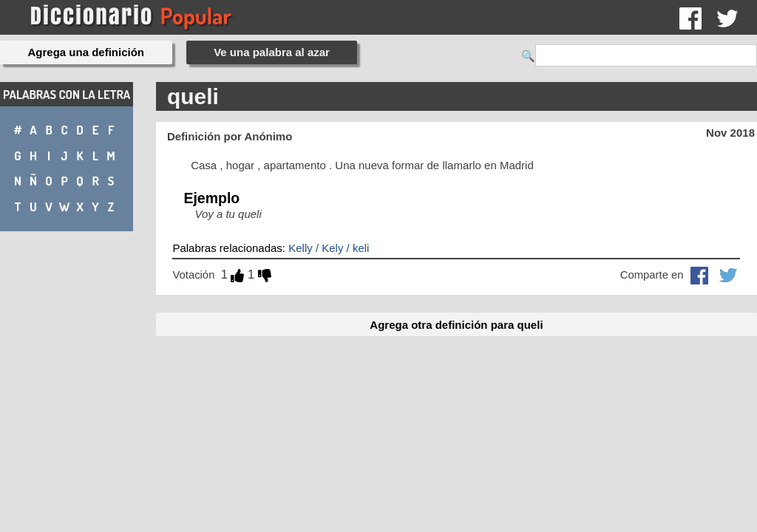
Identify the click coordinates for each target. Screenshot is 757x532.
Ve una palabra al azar (272, 52)
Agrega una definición (86, 52)
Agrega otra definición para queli (456, 325)
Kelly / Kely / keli (329, 248)
